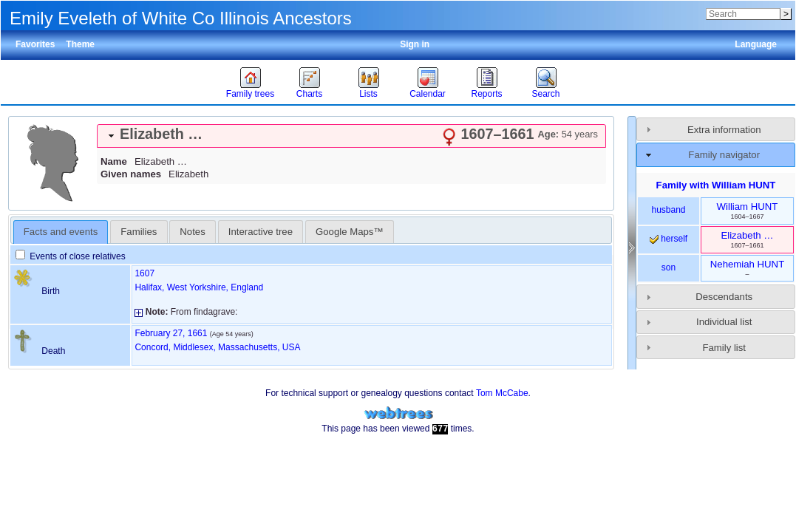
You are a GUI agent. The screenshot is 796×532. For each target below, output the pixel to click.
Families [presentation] (139, 232)
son (669, 267)
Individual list (724, 322)
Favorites (35, 44)
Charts (309, 94)
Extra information (724, 130)
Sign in (415, 44)
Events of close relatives (71, 256)
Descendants (724, 297)
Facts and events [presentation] (61, 232)
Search (545, 94)
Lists (368, 94)
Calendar (428, 94)
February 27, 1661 (171, 333)
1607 (144, 273)
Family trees (250, 94)
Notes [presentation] (192, 232)
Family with (716, 185)
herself (669, 239)
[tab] (351, 136)
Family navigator (724, 155)
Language (756, 44)
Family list (724, 348)
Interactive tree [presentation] (261, 232)
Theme (80, 44)
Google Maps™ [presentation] (350, 232)
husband (668, 210)
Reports (486, 94)
